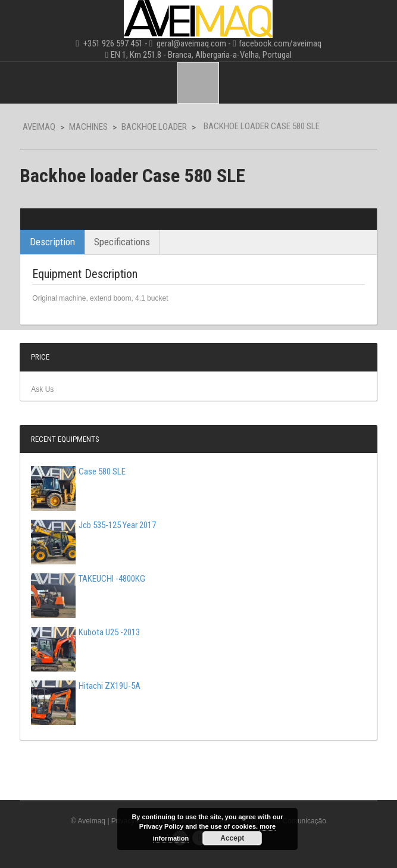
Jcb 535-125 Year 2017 (93, 525)
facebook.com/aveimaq (280, 43)
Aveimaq (39, 127)
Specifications (122, 242)
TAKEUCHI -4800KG (88, 579)
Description (52, 242)
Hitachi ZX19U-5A (86, 686)
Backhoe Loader (154, 127)
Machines (88, 127)
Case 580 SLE (78, 472)
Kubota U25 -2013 (85, 632)
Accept (232, 838)
